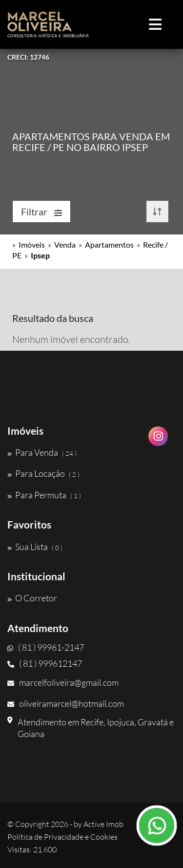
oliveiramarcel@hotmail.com (66, 703)
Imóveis (32, 244)
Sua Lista (35, 547)
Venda (65, 244)
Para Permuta (44, 495)
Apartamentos (109, 244)
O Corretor (32, 598)
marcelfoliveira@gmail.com (63, 682)
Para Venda (42, 452)
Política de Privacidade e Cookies (62, 837)
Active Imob (103, 824)
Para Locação (43, 473)
